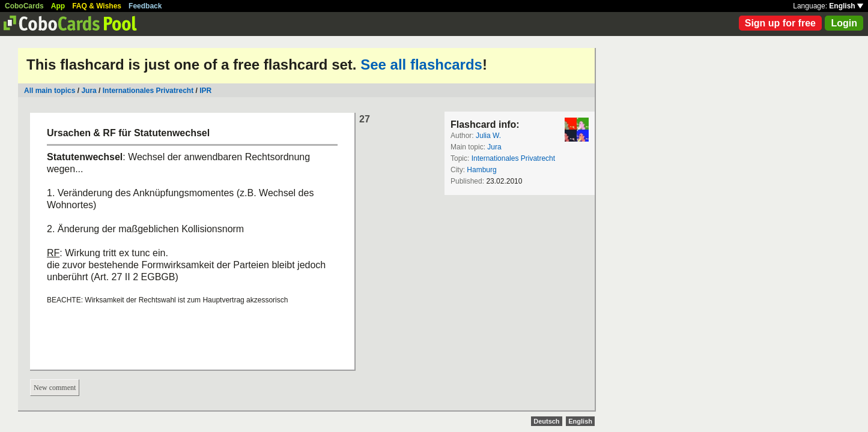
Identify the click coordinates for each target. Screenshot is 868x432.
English (846, 6)
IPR (205, 91)
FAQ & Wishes (97, 6)
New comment (55, 388)
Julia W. (488, 136)
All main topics (50, 91)
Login (844, 23)
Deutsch (546, 421)
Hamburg (481, 170)
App (58, 6)
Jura (89, 91)
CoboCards (24, 6)
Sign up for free (780, 23)
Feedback (145, 6)
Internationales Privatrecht (148, 91)
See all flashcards (421, 64)
